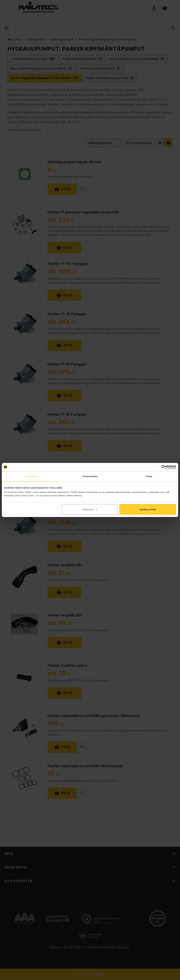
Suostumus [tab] (31, 476)
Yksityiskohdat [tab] (90, 476)
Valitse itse (90, 510)
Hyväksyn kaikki (148, 510)
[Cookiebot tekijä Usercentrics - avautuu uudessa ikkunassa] (156, 467)
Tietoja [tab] (149, 476)
